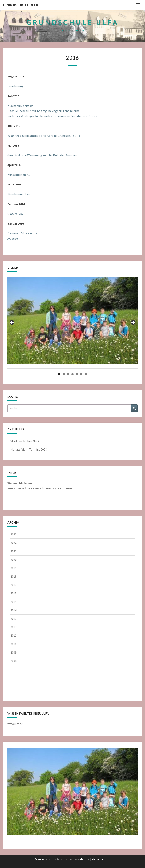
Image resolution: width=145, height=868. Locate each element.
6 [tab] (81, 374)
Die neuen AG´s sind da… (24, 233)
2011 (14, 635)
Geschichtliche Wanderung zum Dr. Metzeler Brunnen (42, 155)
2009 (14, 652)
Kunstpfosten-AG (19, 175)
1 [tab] (59, 374)
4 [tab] (72, 374)
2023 (14, 534)
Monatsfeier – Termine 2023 (29, 449)
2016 (14, 593)
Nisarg (106, 859)
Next (133, 323)
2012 (14, 627)
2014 (14, 610)
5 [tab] (77, 374)
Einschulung (15, 86)
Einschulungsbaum (20, 194)
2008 (14, 661)
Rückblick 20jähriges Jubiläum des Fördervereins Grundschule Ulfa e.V (52, 116)
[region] (72, 324)
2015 (14, 602)
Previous (12, 323)
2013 (14, 619)
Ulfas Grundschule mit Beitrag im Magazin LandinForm (43, 111)
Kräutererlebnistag (20, 106)
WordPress (82, 859)
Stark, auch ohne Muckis (26, 441)
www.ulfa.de (15, 724)
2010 (14, 644)
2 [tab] (64, 374)
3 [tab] (68, 374)
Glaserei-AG (15, 214)
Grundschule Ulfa (20, 5)
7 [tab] (86, 374)
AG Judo (13, 239)
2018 (14, 576)
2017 (14, 585)
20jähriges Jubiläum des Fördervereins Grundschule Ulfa (44, 136)
